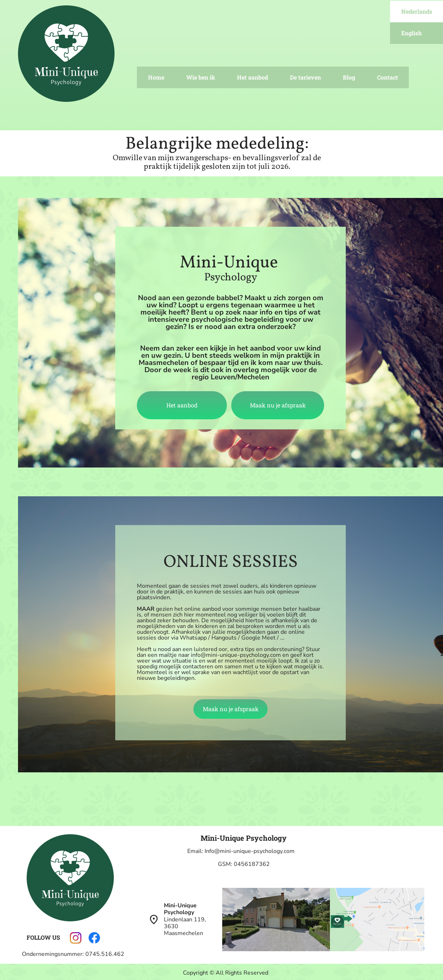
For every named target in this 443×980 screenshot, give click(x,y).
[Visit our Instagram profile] (76, 938)
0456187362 (252, 864)
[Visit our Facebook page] (94, 938)
